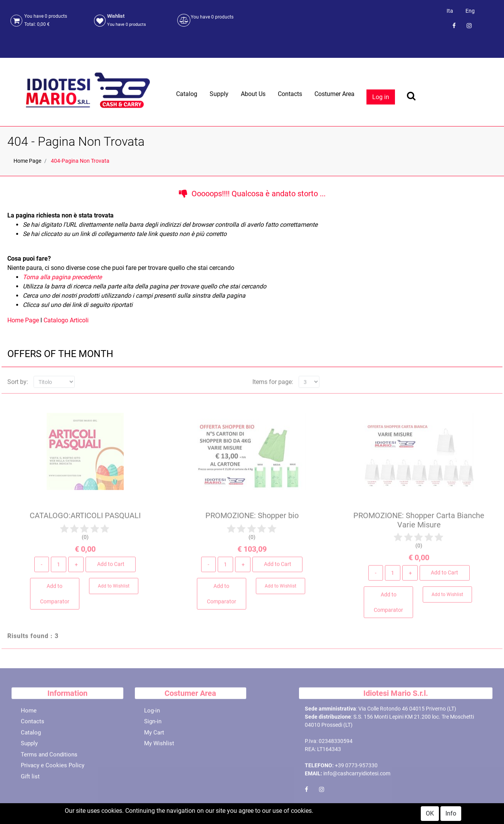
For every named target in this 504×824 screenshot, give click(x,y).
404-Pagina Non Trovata (80, 161)
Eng (470, 11)
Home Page (27, 161)
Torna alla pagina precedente (62, 277)
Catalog (187, 94)
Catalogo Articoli (66, 320)
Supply (219, 94)
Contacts (290, 94)
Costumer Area (334, 94)
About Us (253, 94)
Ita (450, 11)
